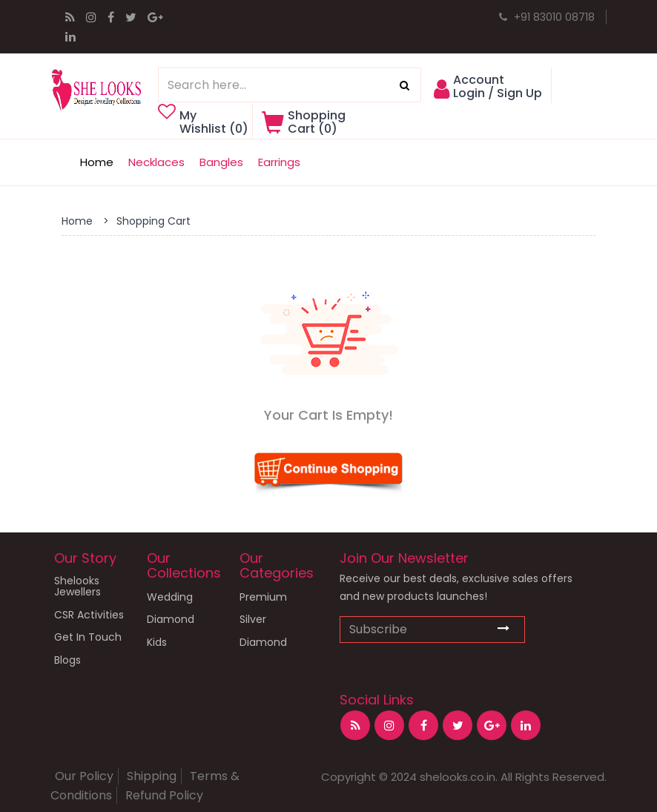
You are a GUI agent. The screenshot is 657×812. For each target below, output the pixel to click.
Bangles (221, 162)
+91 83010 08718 (547, 17)
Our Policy (84, 776)
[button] (490, 93)
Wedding (170, 597)
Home (97, 162)
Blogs (67, 660)
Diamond (171, 620)
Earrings (279, 162)
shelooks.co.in (458, 777)
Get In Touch (88, 637)
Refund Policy (164, 795)
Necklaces (156, 162)
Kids (157, 643)
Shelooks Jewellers (77, 587)
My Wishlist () (208, 122)
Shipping (152, 776)
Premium (263, 597)
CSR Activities (89, 615)
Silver (253, 620)
